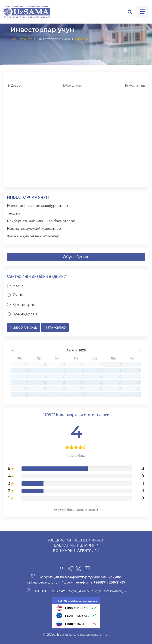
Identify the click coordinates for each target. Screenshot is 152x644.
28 (45, 364)
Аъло (18, 285)
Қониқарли (24, 305)
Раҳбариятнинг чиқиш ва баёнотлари (41, 221)
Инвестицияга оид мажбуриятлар (37, 206)
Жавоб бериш (24, 327)
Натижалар (55, 327)
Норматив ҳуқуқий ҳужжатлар (34, 228)
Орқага (82, 39)
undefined (13, 350)
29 (64, 364)
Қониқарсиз (25, 314)
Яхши (18, 295)
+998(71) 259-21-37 (109, 582)
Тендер (13, 213)
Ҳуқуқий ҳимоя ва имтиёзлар (33, 236)
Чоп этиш (135, 85)
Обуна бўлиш (76, 257)
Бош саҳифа (21, 39)
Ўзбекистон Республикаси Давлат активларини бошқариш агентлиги (76, 545)
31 (101, 364)
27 (26, 364)
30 (82, 364)
